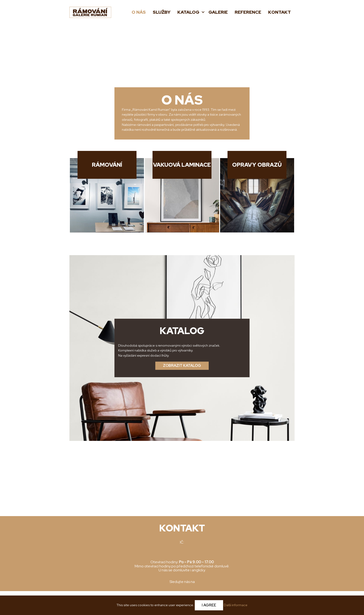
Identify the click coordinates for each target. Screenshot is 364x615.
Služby (162, 12)
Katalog (189, 12)
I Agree (209, 605)
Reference (248, 12)
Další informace (236, 605)
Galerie (218, 12)
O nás (139, 12)
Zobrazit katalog (182, 366)
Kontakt (279, 12)
